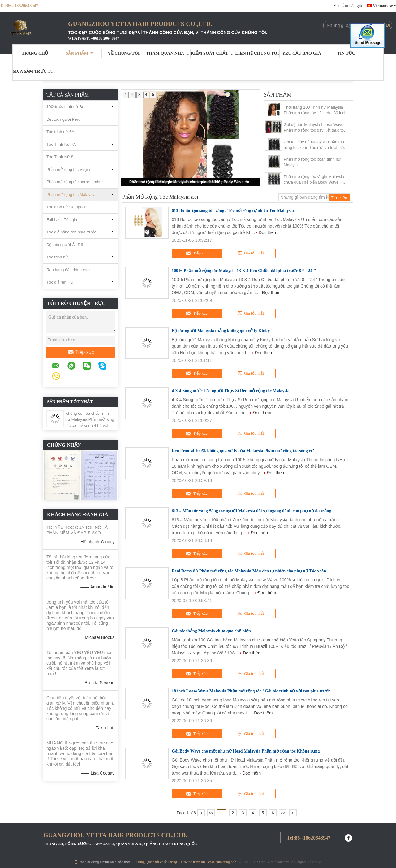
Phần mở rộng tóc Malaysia (71, 195)
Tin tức (346, 53)
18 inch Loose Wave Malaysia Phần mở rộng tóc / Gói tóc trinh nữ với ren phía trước (251, 691)
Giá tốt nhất (251, 253)
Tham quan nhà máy (168, 53)
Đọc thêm (268, 232)
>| (293, 813)
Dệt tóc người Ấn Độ (65, 245)
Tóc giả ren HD (60, 282)
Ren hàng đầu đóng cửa (68, 270)
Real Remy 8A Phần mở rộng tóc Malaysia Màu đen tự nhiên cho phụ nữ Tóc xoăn (249, 571)
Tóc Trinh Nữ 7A (61, 144)
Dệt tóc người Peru (63, 119)
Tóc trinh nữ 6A (60, 132)
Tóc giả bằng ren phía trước (71, 232)
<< (211, 813)
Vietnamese (384, 6)
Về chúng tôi (124, 53)
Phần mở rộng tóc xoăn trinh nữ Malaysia (312, 162)
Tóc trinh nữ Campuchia (68, 207)
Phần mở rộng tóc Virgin (68, 169)
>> (283, 813)
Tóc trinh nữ (57, 257)
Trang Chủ (35, 53)
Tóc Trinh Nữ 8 (60, 157)
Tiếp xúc (81, 352)
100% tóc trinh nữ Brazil (68, 107)
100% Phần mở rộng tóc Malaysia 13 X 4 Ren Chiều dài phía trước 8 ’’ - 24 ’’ (244, 271)
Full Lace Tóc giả (62, 220)
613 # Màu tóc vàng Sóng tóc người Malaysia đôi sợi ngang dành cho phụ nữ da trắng (251, 511)
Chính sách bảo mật (115, 862)
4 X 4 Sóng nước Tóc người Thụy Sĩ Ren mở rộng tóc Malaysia (231, 391)
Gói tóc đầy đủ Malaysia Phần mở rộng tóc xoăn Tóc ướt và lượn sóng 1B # (316, 145)
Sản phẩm (79, 53)
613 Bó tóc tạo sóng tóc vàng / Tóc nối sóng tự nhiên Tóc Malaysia (233, 211)
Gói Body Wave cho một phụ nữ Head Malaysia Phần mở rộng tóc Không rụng (246, 751)
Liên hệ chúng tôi (257, 53)
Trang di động (86, 862)
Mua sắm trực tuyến (35, 71)
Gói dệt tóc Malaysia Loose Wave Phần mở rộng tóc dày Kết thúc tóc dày (315, 128)
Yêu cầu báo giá (347, 6)
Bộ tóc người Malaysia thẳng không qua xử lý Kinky (221, 331)
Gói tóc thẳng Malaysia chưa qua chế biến (211, 631)
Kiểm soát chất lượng (213, 53)
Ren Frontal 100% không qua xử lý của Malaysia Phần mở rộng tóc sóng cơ (243, 451)
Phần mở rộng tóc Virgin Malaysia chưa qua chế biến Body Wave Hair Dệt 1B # (191, 182)
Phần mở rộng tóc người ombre (75, 182)
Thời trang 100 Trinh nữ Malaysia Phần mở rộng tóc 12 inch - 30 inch (315, 110)
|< (201, 813)
